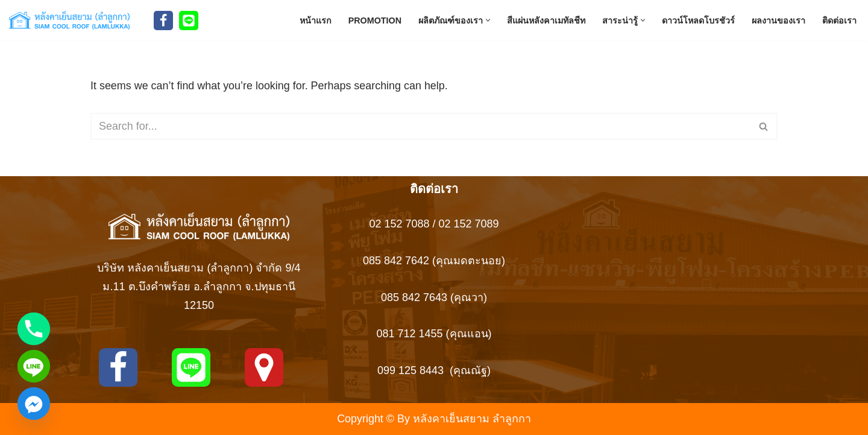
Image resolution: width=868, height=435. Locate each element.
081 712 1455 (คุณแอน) (434, 334)
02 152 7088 (399, 224)
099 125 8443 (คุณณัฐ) (434, 370)
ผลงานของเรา (778, 20)
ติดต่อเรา (839, 20)
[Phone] (34, 329)
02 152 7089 (469, 224)
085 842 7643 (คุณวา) (434, 297)
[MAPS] (264, 367)
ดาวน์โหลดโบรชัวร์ (698, 20)
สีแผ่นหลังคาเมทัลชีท (546, 20)
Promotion (375, 20)
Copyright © (366, 419)
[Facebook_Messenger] (34, 404)
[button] (488, 20)
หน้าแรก (315, 20)
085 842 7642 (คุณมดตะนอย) (434, 261)
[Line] (189, 21)
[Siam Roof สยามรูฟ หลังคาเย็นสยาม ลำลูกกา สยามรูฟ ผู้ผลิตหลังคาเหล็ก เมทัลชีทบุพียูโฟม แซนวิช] (72, 20)
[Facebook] (163, 21)
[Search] (420, 127)
